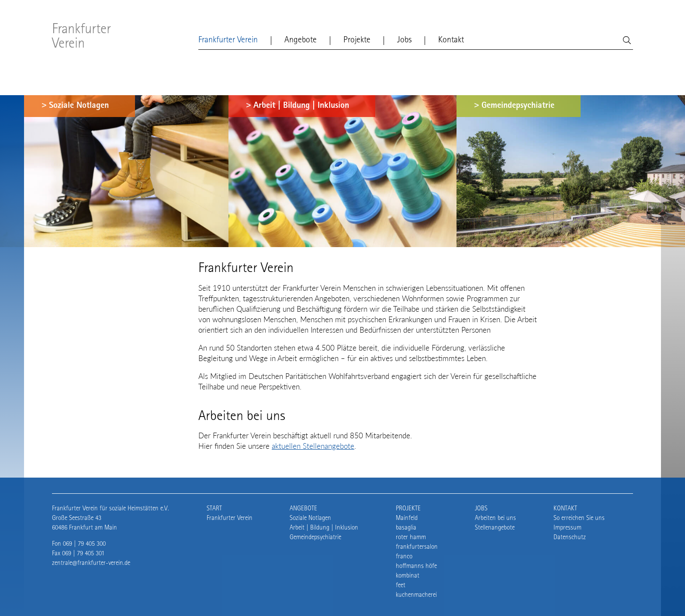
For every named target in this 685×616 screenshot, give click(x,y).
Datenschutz (570, 538)
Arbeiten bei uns (495, 518)
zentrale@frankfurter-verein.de (91, 563)
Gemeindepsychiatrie (518, 106)
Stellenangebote (495, 528)
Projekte (357, 41)
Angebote (301, 41)
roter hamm (411, 538)
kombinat (408, 576)
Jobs (404, 41)
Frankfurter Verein (81, 38)
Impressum (567, 528)
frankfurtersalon (417, 547)
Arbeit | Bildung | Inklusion (301, 106)
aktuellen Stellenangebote (313, 446)
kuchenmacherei (416, 595)
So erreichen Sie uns (579, 518)
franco (404, 557)
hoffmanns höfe (416, 566)
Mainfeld (407, 518)
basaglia (406, 528)
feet (401, 586)
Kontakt (451, 41)
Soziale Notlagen (79, 106)
